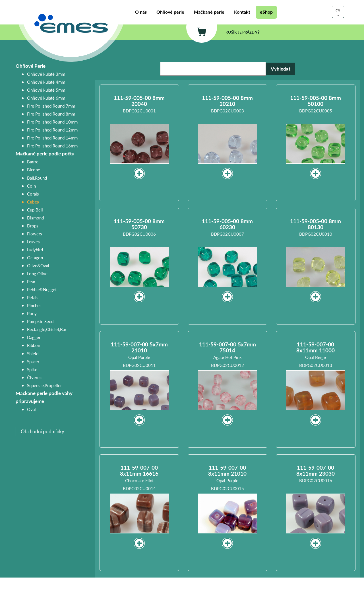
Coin (31, 186)
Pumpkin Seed (40, 321)
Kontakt (242, 12)
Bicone (34, 170)
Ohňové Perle (31, 66)
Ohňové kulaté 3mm (46, 74)
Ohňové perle (170, 12)
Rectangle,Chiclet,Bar (47, 329)
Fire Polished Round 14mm (52, 138)
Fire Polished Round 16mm (52, 146)
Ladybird (35, 249)
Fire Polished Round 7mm (51, 106)
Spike (32, 369)
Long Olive (37, 273)
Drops (33, 226)
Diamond (35, 218)
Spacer (33, 361)
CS (338, 12)
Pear (31, 281)
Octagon (35, 257)
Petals (33, 297)
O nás (141, 12)
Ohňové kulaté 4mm (46, 82)
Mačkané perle (209, 12)
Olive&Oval (38, 265)
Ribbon (34, 345)
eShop (266, 12)
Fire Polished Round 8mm (51, 114)
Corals (33, 194)
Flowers (35, 234)
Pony (32, 313)
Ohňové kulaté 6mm (46, 98)
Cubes (33, 202)
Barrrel (33, 162)
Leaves (33, 242)
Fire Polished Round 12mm (52, 130)
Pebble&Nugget (42, 289)
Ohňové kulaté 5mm (46, 90)
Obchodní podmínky (43, 431)
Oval (31, 409)
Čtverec (34, 377)
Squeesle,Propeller (44, 385)
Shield (33, 353)
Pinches (34, 305)
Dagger (34, 337)
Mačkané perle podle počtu (45, 154)
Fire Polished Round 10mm (52, 122)
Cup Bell (35, 210)
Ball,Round (37, 178)
